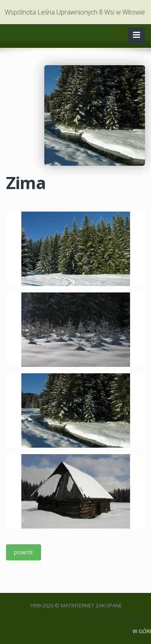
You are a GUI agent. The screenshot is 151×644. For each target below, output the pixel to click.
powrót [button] (24, 552)
